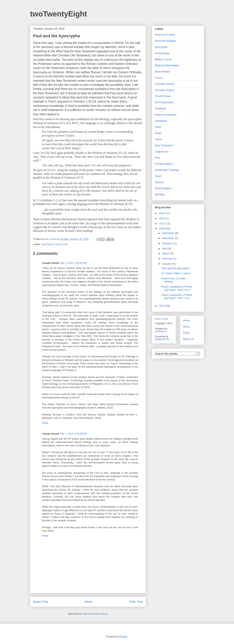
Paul (65, 244)
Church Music (163, 96)
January (167, 264)
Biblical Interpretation (167, 65)
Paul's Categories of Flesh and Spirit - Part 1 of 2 (177, 297)
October (167, 243)
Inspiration (161, 121)
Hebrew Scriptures (166, 115)
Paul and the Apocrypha (175, 268)
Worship (160, 194)
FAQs (186, 333)
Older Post (136, 602)
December (168, 233)
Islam (158, 127)
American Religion (166, 41)
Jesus (158, 139)
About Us (188, 339)
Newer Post (41, 602)
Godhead (160, 108)
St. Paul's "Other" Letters (176, 273)
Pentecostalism (164, 164)
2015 (162, 306)
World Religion (163, 188)
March (166, 254)
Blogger (123, 637)
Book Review (163, 72)
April (165, 248)
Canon (58, 244)
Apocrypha (47, 244)
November (168, 238)
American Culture (165, 35)
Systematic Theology (167, 170)
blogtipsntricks (162, 339)
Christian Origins (165, 90)
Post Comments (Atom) (95, 614)
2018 (162, 218)
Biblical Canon (163, 59)
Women (159, 182)
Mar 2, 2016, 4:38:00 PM (73, 434)
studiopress (161, 331)
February (168, 259)
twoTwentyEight (58, 14)
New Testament (164, 145)
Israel (158, 133)
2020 (162, 213)
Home (89, 602)
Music (186, 327)
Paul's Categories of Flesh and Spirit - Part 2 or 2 (177, 288)
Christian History (165, 84)
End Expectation (164, 102)
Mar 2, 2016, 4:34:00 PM (73, 263)
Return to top (161, 319)
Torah (158, 176)
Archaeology (162, 53)
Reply (45, 423)
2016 (162, 229)
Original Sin (162, 152)
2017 (162, 224)
